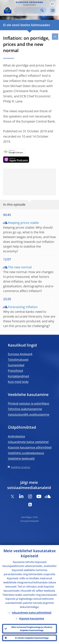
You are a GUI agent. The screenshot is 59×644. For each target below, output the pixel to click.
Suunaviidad (16, 365)
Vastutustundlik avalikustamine (29, 414)
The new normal (20, 267)
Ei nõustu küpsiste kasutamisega (32, 638)
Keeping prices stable (23, 223)
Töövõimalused (18, 360)
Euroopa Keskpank (20, 354)
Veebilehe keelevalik (21, 458)
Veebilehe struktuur (20, 467)
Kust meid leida (18, 382)
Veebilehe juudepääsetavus (26, 453)
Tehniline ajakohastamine (25, 409)
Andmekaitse (16, 436)
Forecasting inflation (23, 307)
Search (42, 10)
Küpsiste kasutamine (32, 619)
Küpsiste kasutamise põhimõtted (30, 447)
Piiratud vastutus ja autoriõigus (29, 403)
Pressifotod (15, 371)
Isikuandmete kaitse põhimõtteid (32, 613)
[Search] (28, 10)
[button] (53, 4)
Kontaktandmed (18, 376)
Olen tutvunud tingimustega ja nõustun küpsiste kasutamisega (32, 629)
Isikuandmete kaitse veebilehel (28, 442)
